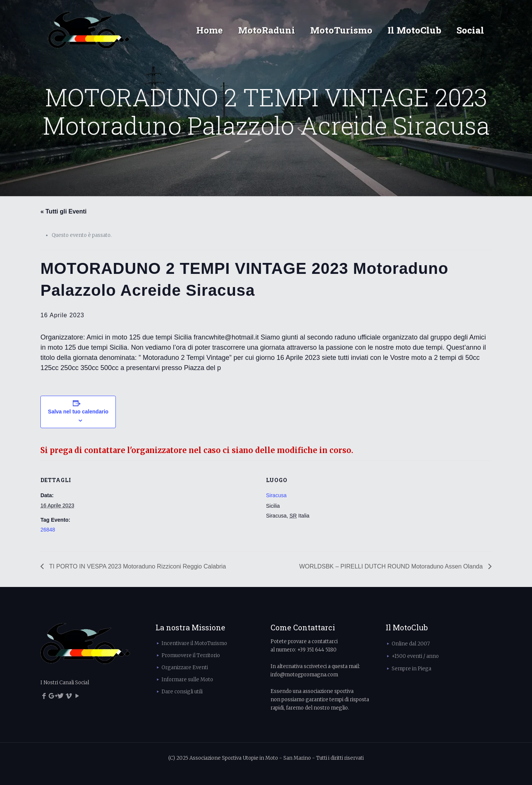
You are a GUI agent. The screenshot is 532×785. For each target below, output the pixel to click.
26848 (48, 530)
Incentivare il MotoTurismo (194, 643)
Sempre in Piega (411, 669)
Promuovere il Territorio (191, 655)
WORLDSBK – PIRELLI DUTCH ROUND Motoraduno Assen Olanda (392, 566)
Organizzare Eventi (185, 667)
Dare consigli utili (182, 692)
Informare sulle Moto (187, 680)
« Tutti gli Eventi (63, 211)
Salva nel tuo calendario (78, 412)
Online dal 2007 (411, 644)
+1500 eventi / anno (415, 656)
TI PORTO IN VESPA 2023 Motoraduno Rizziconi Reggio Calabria (137, 566)
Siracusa (276, 495)
